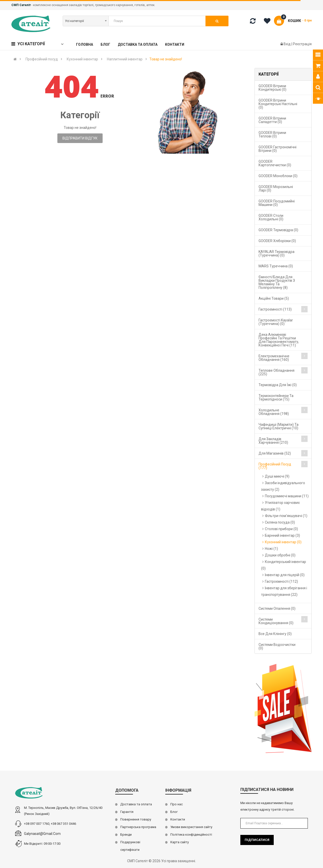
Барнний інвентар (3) (282, 535)
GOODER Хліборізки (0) (277, 241)
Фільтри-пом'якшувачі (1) (286, 516)
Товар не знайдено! (166, 59)
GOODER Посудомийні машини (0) (277, 203)
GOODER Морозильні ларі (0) (276, 189)
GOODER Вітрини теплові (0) (272, 134)
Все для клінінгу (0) (275, 634)
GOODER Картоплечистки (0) (275, 163)
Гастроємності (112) (281, 581)
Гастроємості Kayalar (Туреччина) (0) (276, 322)
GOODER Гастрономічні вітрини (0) (278, 149)
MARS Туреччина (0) (276, 266)
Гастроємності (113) (275, 309)
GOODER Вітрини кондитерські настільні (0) (278, 104)
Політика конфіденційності (191, 835)
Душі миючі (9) (277, 476)
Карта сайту (180, 842)
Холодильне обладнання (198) (274, 412)
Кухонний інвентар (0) (283, 542)
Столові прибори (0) (281, 529)
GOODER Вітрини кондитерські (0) (272, 88)
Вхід (287, 44)
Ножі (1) (271, 549)
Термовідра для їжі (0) (278, 385)
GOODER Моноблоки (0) (278, 176)
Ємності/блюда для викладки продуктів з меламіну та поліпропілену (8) (277, 282)
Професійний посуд (42, 59)
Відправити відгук (80, 138)
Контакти (178, 819)
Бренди (126, 835)
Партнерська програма (138, 827)
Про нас (177, 804)
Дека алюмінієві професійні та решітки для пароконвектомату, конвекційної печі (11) (279, 340)
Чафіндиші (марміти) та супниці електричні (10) (279, 426)
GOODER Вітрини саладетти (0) (272, 120)
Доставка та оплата (136, 804)
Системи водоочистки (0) (277, 646)
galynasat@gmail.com (42, 834)
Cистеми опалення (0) (277, 608)
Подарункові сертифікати (130, 846)
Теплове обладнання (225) (276, 372)
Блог (174, 812)
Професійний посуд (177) (275, 466)
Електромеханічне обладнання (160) (274, 358)
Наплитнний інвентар (125, 59)
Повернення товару (136, 819)
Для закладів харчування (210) (273, 441)
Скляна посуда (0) (280, 522)
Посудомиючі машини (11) (287, 496)
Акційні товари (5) (274, 298)
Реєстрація (302, 44)
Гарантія (127, 812)
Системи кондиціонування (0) (276, 621)
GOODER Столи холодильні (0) (271, 217)
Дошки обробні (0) (280, 555)
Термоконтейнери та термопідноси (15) (276, 397)
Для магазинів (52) (275, 453)
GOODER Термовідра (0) (278, 230)
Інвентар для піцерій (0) (285, 575)
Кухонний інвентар (82, 59)
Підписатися (257, 840)
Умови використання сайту (191, 827)
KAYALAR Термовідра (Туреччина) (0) (276, 253)
